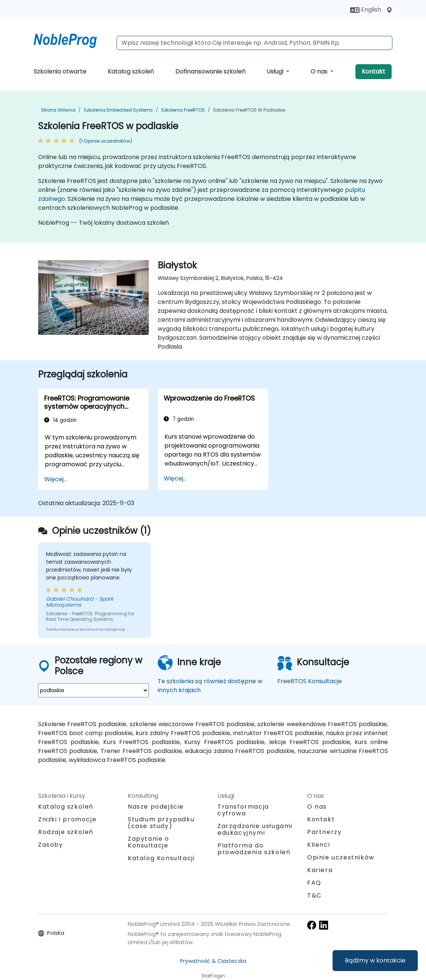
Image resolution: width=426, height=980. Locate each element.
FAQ (314, 883)
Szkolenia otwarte (60, 71)
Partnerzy (324, 832)
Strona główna (58, 110)
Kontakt (373, 71)
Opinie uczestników (341, 857)
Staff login (213, 976)
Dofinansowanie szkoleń (210, 71)
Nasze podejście (156, 807)
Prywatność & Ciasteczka (213, 961)
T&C (314, 895)
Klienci (319, 845)
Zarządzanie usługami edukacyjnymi (255, 829)
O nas (320, 71)
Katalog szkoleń (131, 71)
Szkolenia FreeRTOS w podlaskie (249, 110)
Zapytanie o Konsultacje (149, 842)
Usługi (276, 71)
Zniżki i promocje (67, 819)
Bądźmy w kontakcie (375, 960)
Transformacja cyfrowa (243, 810)
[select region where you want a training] (93, 690)
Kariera (320, 870)
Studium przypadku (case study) (161, 823)
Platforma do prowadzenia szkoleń (254, 849)
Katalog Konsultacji (161, 858)
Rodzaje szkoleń (66, 832)
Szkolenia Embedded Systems (118, 110)
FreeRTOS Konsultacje (310, 681)
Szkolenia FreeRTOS (183, 110)
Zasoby (51, 845)
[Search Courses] (254, 43)
